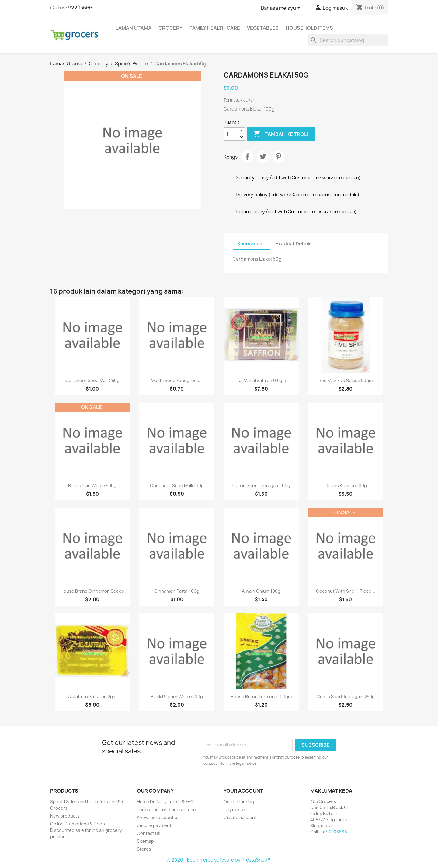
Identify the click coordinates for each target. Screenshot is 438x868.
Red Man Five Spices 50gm (346, 380)
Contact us (149, 833)
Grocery (170, 28)
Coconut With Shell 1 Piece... (346, 591)
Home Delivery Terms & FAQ (165, 802)
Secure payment (154, 825)
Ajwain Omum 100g (261, 591)
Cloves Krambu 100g (346, 486)
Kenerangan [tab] (251, 244)
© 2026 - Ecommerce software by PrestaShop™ (219, 860)
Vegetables (263, 28)
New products (65, 816)
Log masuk (235, 809)
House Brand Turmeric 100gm (261, 696)
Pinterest (278, 157)
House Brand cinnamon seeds (92, 591)
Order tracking (239, 802)
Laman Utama (134, 28)
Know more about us (158, 817)
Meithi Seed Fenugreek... (177, 380)
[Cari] (348, 40)
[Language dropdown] (282, 8)
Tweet (263, 157)
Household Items (309, 28)
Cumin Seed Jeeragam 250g (346, 696)
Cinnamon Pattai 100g (177, 591)
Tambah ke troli (281, 134)
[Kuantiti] (231, 134)
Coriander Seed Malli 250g (92, 380)
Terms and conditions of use (166, 809)
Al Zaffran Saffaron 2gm (92, 696)
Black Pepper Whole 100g (177, 696)
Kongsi (247, 157)
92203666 (80, 8)
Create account (240, 817)
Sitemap (145, 841)
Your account (243, 791)
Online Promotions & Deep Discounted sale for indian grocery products (86, 830)
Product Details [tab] (294, 244)
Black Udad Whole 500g (92, 486)
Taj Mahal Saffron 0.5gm (261, 380)
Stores (144, 849)
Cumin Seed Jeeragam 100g (261, 486)
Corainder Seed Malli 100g (177, 486)
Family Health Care (215, 28)
